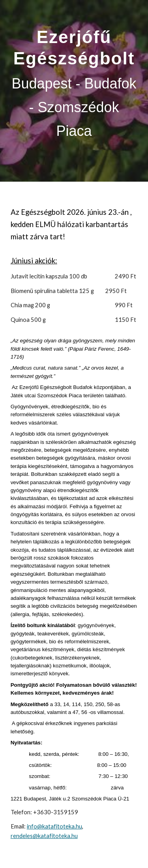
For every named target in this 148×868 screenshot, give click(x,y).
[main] (74, 91)
